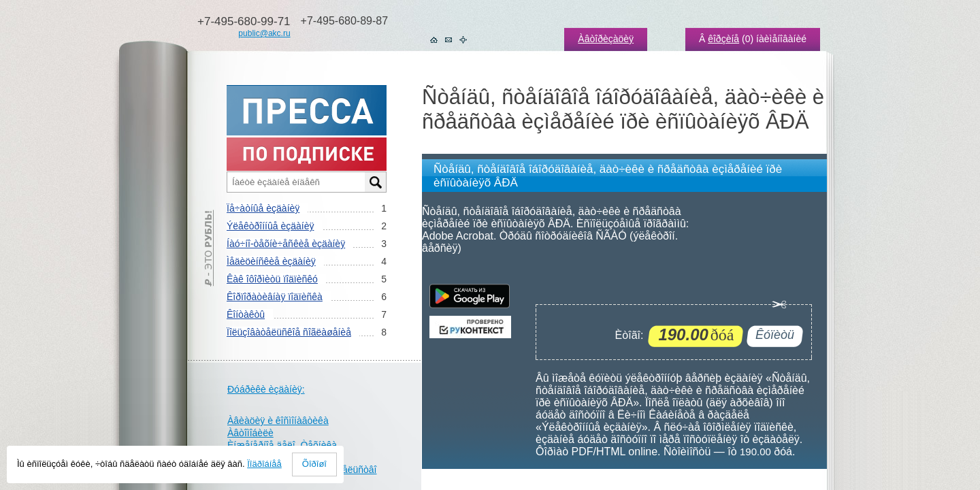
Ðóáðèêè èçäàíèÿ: (266, 389)
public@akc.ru (264, 33)
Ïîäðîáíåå (264, 464)
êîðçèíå (723, 39)
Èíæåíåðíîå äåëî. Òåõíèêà (282, 445)
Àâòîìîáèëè (250, 433)
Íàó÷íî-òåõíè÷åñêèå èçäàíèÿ (286, 244)
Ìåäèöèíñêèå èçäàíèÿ (271, 261)
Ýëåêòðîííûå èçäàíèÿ (270, 226)
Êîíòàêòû (246, 314)
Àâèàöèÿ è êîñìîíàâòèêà (278, 421)
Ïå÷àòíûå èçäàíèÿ (263, 208)
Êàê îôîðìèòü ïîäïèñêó (272, 279)
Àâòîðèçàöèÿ (606, 39)
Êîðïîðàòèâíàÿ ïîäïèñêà (275, 297)
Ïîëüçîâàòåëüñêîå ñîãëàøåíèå (289, 332)
